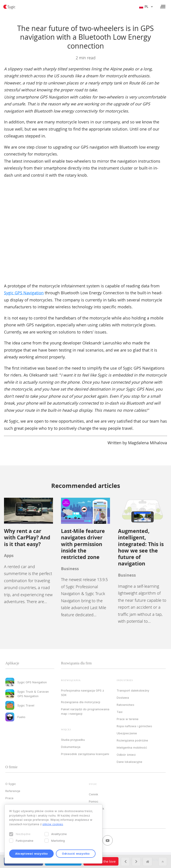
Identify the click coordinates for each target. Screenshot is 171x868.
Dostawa (123, 698)
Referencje (13, 791)
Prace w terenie (128, 719)
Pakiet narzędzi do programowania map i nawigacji (85, 711)
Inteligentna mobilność (132, 747)
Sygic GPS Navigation (24, 293)
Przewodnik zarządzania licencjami (85, 754)
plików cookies (53, 824)
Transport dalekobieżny (133, 690)
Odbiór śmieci (126, 755)
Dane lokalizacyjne (129, 762)
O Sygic (11, 784)
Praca (9, 798)
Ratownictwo (125, 705)
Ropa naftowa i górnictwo (134, 726)
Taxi (120, 712)
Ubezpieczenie (127, 733)
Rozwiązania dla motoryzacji (81, 702)
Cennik (94, 794)
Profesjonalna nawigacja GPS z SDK (82, 693)
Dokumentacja (71, 747)
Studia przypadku (73, 740)
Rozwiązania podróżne (132, 740)
